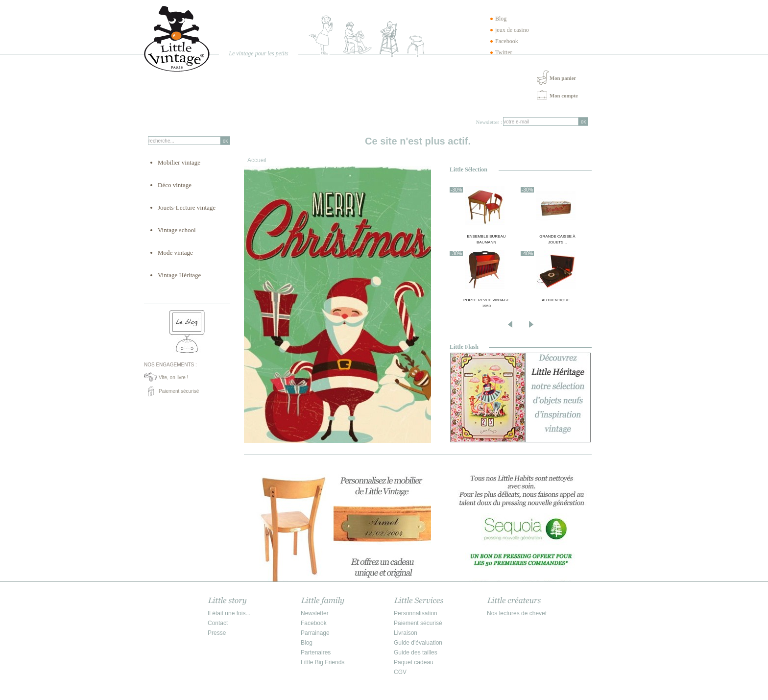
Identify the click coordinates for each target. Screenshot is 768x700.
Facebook (507, 41)
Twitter (504, 52)
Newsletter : (489, 122)
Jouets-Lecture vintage (187, 207)
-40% (527, 253)
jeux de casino (512, 30)
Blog (501, 19)
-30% (456, 190)
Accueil (257, 160)
